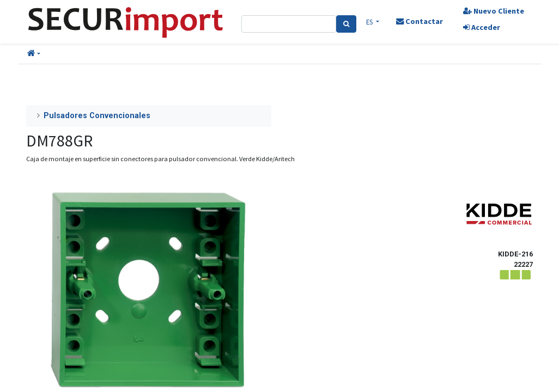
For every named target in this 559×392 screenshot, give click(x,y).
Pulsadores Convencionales (97, 116)
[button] (34, 54)
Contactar (420, 21)
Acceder (482, 27)
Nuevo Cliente (494, 11)
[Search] (346, 24)
